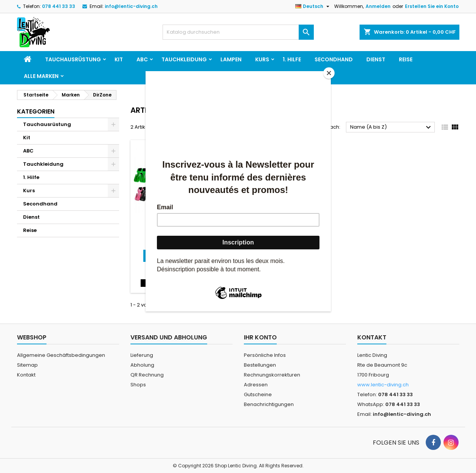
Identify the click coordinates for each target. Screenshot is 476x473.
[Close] (329, 73)
